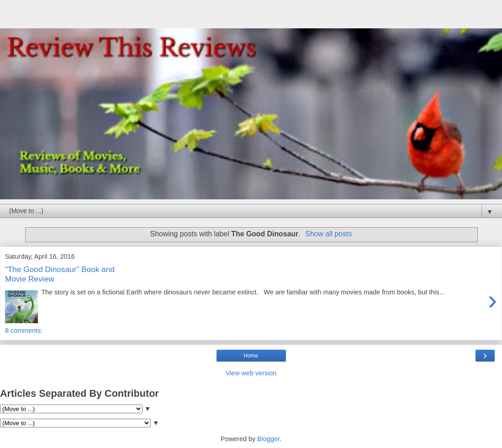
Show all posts (328, 234)
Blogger (268, 439)
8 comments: (24, 331)
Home (251, 356)
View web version (251, 373)
